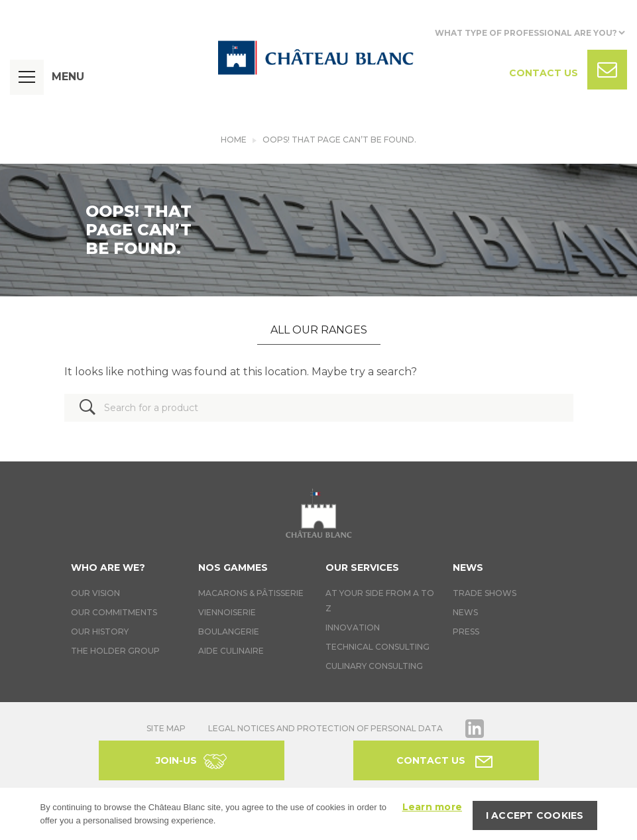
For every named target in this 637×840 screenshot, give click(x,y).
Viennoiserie (227, 612)
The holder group (115, 651)
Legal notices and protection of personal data (325, 728)
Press (466, 631)
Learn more (433, 807)
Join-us (176, 760)
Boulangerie (229, 631)
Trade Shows (485, 593)
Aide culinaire (231, 651)
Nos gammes (233, 568)
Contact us (431, 760)
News (468, 568)
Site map (166, 728)
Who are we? (108, 568)
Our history (100, 631)
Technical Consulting (377, 647)
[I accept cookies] (620, 814)
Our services (362, 568)
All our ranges (319, 330)
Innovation (353, 628)
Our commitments (114, 612)
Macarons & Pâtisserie (251, 593)
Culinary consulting (374, 666)
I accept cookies (535, 815)
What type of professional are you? (526, 33)
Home (234, 140)
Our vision (95, 593)
